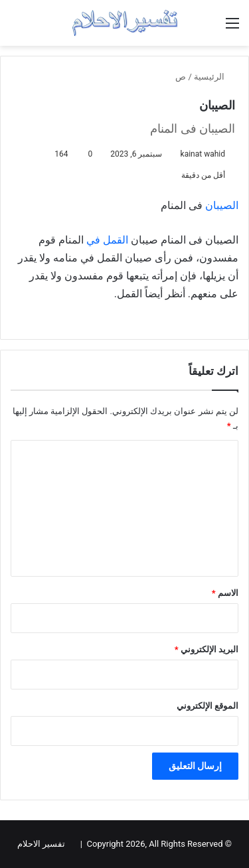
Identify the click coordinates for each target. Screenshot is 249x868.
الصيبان (222, 205)
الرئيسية (214, 77)
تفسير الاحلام (41, 844)
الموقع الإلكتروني (207, 706)
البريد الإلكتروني (207, 649)
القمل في (107, 240)
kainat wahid (203, 154)
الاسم (225, 593)
